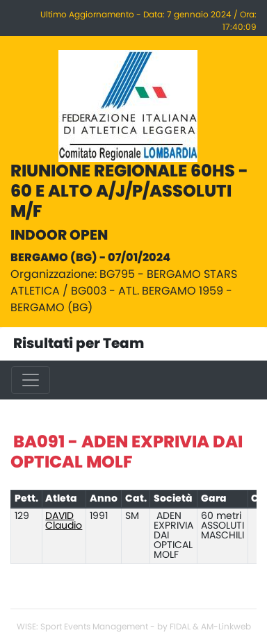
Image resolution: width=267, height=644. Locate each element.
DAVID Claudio (64, 521)
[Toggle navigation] (31, 380)
